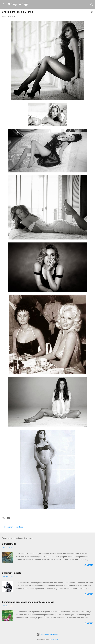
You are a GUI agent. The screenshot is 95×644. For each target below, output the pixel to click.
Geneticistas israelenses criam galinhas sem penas (28, 602)
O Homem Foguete (12, 573)
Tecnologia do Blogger (48, 634)
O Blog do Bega (18, 4)
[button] (92, 12)
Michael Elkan (54, 639)
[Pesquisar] (92, 5)
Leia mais (88, 565)
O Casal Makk (9, 544)
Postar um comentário (14, 527)
